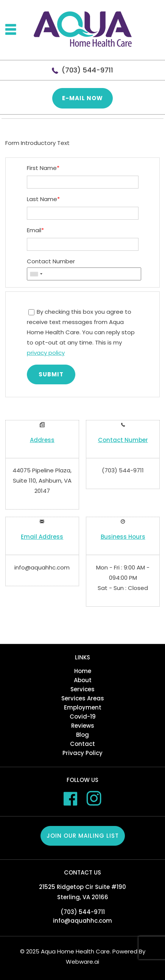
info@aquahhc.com (42, 567)
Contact (82, 744)
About (83, 680)
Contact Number (51, 261)
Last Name (43, 199)
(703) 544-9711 (87, 70)
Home (83, 671)
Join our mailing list (83, 836)
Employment (83, 707)
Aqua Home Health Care (75, 951)
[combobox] (36, 274)
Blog (82, 735)
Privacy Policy (82, 753)
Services (82, 689)
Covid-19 (83, 717)
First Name (43, 168)
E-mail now (82, 98)
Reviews (83, 726)
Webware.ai (82, 962)
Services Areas (83, 698)
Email (35, 230)
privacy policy (46, 353)
